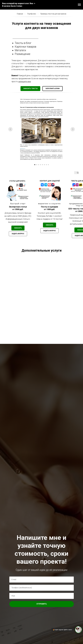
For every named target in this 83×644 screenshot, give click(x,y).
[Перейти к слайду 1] (35, 165)
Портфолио (32, 14)
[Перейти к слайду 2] (37, 165)
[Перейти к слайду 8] (48, 165)
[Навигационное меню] (79, 5)
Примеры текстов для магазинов (53, 14)
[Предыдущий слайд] (10, 129)
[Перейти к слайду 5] (43, 165)
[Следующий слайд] (73, 129)
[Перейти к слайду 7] (46, 165)
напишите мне (25, 81)
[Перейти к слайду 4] (41, 165)
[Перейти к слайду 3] (39, 165)
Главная (20, 14)
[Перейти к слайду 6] (44, 165)
